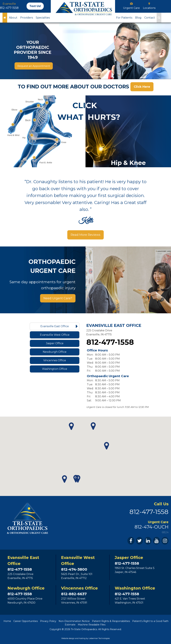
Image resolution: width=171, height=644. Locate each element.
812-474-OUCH (152, 527)
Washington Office (60, 369)
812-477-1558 (9, 8)
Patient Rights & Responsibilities (111, 621)
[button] (64, 479)
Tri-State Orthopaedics (84, 629)
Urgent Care (131, 8)
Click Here (142, 87)
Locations (149, 8)
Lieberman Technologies (99, 638)
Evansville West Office (59, 335)
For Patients (124, 18)
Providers (27, 18)
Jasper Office (62, 343)
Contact (150, 18)
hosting (82, 638)
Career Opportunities (26, 621)
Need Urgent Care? (58, 298)
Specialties (43, 18)
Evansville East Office (59, 326)
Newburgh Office (60, 352)
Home (7, 621)
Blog (138, 18)
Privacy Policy (48, 621)
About (13, 18)
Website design (68, 638)
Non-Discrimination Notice (74, 621)
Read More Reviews (85, 235)
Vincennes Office (60, 360)
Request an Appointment (34, 66)
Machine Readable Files (92, 625)
